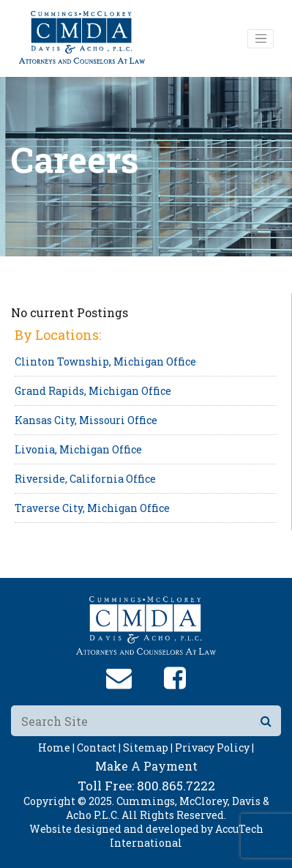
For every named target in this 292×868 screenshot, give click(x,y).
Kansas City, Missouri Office (86, 420)
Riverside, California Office (85, 479)
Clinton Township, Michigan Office (105, 361)
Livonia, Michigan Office (78, 449)
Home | (56, 748)
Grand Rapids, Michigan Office (93, 391)
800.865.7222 (176, 786)
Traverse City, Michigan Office (92, 508)
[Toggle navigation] (261, 39)
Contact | (99, 748)
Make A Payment (146, 766)
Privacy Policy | (214, 748)
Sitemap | (148, 748)
